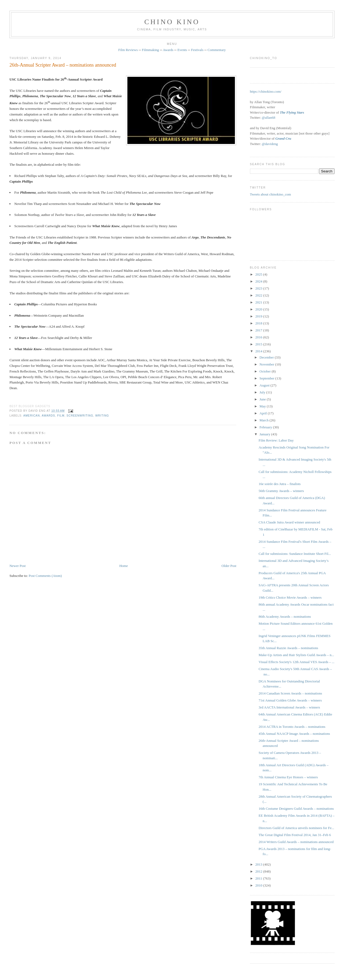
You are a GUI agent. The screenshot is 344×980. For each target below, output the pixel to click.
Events (182, 50)
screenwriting (80, 416)
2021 (259, 302)
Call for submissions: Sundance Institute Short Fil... (295, 554)
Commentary (217, 50)
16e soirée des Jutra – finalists (279, 484)
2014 (259, 351)
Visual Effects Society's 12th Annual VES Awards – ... (296, 662)
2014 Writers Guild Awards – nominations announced (296, 842)
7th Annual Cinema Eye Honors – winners (288, 777)
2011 (259, 878)
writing (102, 416)
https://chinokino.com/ (266, 91)
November (267, 364)
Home (124, 566)
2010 (259, 885)
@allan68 (268, 117)
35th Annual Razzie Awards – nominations (288, 648)
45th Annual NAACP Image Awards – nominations (294, 734)
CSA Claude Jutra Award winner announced (289, 522)
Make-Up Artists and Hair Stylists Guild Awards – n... (296, 655)
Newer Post (17, 566)
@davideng (270, 144)
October (266, 371)
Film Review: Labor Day (276, 440)
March (265, 420)
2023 (259, 288)
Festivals (197, 50)
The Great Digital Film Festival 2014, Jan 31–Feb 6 (295, 835)
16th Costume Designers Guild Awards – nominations (296, 809)
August (265, 385)
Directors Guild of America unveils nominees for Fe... (296, 828)
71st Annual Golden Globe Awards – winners (290, 700)
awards (48, 416)
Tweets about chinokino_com (270, 194)
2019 (259, 316)
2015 (259, 344)
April (264, 413)
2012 (259, 871)
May (263, 406)
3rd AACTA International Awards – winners (289, 707)
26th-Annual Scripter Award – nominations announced (63, 65)
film (61, 416)
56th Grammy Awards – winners (281, 491)
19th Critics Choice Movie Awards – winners (290, 597)
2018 (259, 323)
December (267, 357)
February (266, 427)
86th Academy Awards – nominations (285, 616)
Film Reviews (128, 50)
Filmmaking (150, 50)
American (32, 416)
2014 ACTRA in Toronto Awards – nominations (292, 727)
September (268, 378)
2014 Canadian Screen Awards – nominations (290, 693)
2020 (259, 309)
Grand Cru (283, 138)
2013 (259, 864)
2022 (259, 295)
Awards (168, 50)
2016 (259, 337)
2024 (259, 281)
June (263, 399)
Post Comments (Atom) (45, 576)
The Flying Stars (292, 112)
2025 (259, 274)
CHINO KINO (172, 22)
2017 (259, 330)
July (263, 392)
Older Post (229, 566)
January (266, 434)
